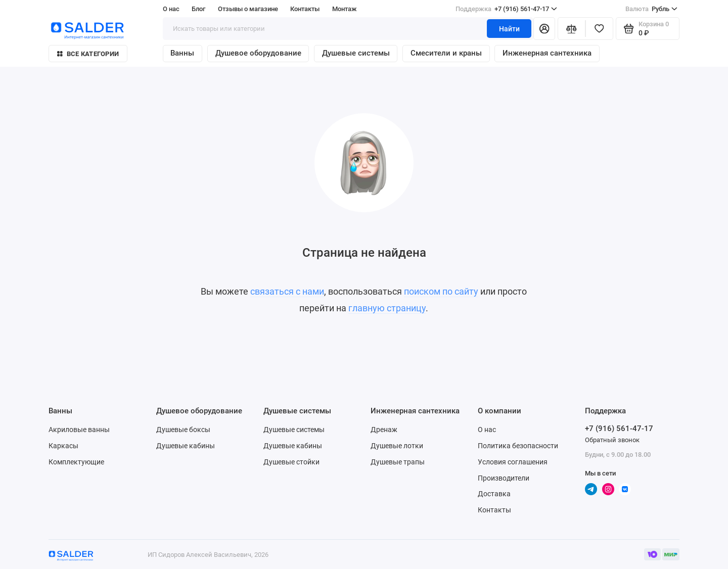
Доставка (494, 494)
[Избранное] (599, 29)
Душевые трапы (398, 462)
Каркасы (63, 446)
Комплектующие (76, 462)
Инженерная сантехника (547, 53)
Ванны (182, 53)
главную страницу (387, 308)
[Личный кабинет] (544, 29)
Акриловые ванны (79, 430)
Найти (509, 29)
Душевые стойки (291, 462)
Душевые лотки (397, 446)
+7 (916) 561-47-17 (506, 9)
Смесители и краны (446, 53)
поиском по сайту (441, 292)
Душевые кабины (186, 446)
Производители (504, 478)
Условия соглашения (513, 462)
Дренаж (384, 430)
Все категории (88, 54)
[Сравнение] (572, 29)
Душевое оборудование (258, 53)
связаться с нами (287, 292)
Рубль (651, 9)
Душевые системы (356, 53)
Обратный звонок (612, 440)
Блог (198, 9)
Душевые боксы (183, 430)
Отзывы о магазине (248, 9)
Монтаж (345, 9)
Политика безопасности (518, 446)
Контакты (305, 9)
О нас (171, 9)
